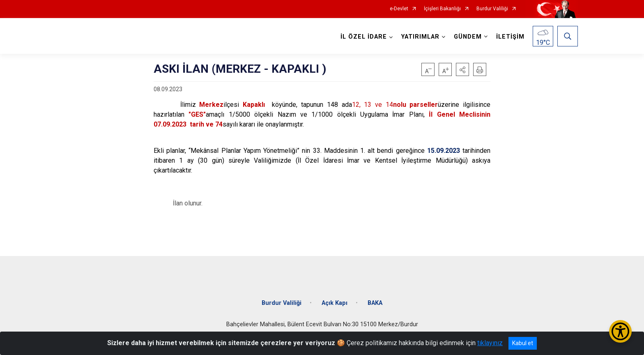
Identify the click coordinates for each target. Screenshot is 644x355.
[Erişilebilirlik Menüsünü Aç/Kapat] (620, 331)
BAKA (375, 302)
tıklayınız (490, 343)
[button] (462, 69)
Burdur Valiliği (492, 9)
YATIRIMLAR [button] (420, 37)
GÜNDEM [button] (468, 37)
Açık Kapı (335, 302)
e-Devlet (399, 9)
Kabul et (523, 343)
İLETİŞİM (510, 37)
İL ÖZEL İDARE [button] (364, 37)
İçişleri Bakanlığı (442, 9)
